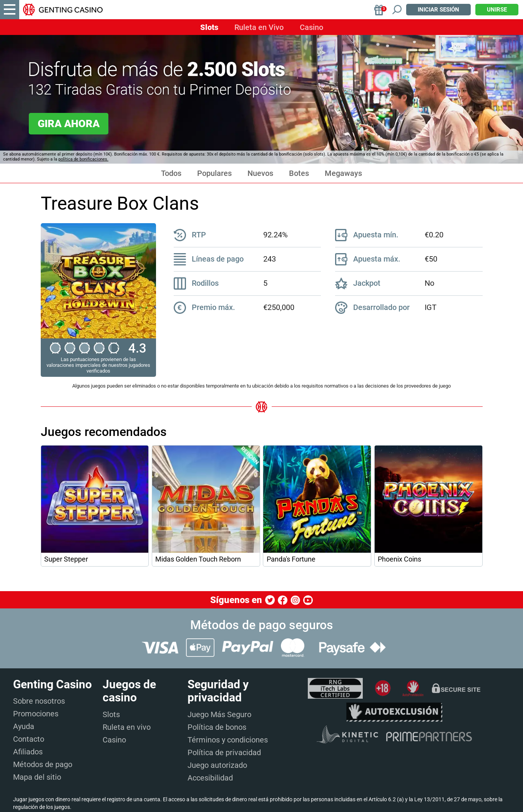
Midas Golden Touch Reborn (198, 559)
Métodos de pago (43, 764)
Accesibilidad (210, 778)
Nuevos (260, 173)
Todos (171, 173)
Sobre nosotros (39, 701)
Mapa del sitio (37, 777)
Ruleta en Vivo (259, 27)
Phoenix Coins (399, 559)
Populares (214, 173)
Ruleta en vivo (127, 727)
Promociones (36, 714)
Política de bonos (217, 727)
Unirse (497, 10)
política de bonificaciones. (83, 159)
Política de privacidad (224, 752)
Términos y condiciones (228, 740)
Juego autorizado (217, 765)
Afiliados (28, 752)
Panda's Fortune (291, 559)
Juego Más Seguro (219, 714)
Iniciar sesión (438, 10)
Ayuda (24, 726)
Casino (311, 27)
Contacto (29, 739)
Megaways (343, 173)
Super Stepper (66, 559)
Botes (299, 173)
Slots (209, 27)
